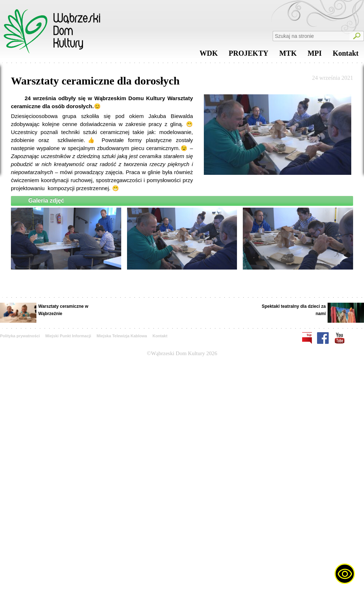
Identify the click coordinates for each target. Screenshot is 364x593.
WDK (209, 55)
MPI (315, 55)
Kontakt (346, 55)
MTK (288, 55)
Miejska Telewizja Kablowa (122, 336)
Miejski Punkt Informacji (68, 336)
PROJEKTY (248, 55)
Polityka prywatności (20, 336)
